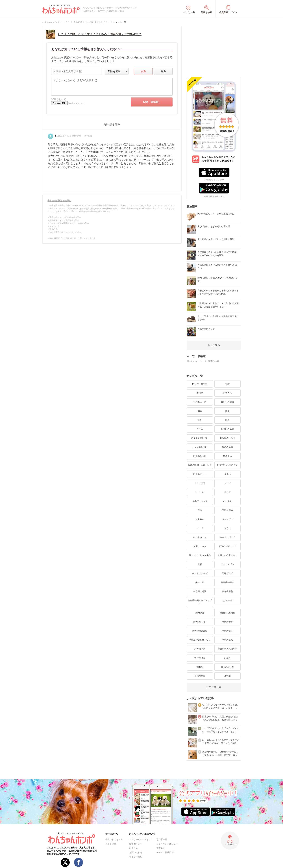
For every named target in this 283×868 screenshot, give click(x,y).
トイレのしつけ (200, 447)
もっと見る (214, 345)
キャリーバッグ (227, 537)
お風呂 (227, 658)
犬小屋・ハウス (200, 501)
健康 (227, 411)
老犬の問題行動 (200, 631)
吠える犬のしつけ (200, 438)
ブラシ (227, 528)
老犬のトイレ (200, 622)
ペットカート (200, 537)
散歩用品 (227, 456)
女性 (143, 71)
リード (200, 528)
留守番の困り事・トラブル (200, 602)
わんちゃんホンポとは (140, 839)
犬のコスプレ (227, 564)
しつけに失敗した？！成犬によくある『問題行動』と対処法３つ (100, 34)
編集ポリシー (136, 844)
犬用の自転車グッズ (227, 555)
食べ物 (200, 393)
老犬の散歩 (227, 631)
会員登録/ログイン (228, 12)
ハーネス (227, 501)
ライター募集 (136, 857)
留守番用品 (227, 591)
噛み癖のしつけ (227, 438)
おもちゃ (200, 519)
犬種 (227, 384)
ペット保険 (111, 844)
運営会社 (161, 848)
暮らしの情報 (227, 402)
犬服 (200, 564)
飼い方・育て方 (200, 384)
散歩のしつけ (200, 456)
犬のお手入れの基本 (227, 649)
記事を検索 (206, 12)
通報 (89, 136)
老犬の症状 (200, 649)
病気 (200, 411)
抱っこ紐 (200, 582)
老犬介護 (200, 613)
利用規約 (134, 848)
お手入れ (227, 393)
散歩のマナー (200, 474)
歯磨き (200, 667)
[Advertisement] (214, 49)
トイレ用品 (200, 483)
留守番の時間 (200, 591)
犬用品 (227, 474)
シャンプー (227, 519)
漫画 (200, 420)
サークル (200, 492)
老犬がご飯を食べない (200, 640)
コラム (200, 429)
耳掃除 (227, 676)
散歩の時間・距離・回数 (200, 465)
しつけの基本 (227, 429)
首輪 (200, 510)
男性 (163, 71)
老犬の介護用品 (227, 613)
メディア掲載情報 (165, 852)
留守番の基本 (227, 582)
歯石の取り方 (227, 667)
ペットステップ (200, 573)
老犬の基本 (227, 601)
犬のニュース (200, 402)
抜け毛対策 (200, 658)
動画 (227, 420)
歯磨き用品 (227, 510)
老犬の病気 (227, 640)
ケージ (227, 483)
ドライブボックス (227, 546)
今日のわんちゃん (114, 839)
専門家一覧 (162, 839)
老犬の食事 (227, 622)
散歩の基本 (227, 447)
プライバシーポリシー (167, 844)
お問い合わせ (136, 852)
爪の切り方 (200, 676)
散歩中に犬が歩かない (227, 465)
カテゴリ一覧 (188, 12)
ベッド (227, 492)
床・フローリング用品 (200, 555)
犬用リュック (200, 546)
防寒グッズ (227, 573)
